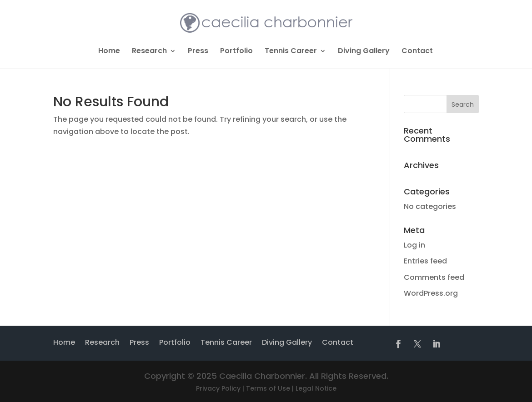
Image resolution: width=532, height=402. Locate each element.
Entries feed (425, 261)
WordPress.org (431, 293)
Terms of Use (268, 388)
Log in (414, 245)
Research (149, 52)
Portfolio (236, 52)
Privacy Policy (218, 388)
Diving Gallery (364, 52)
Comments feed (434, 277)
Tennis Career (291, 52)
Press (198, 52)
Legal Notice (316, 388)
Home (109, 52)
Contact (417, 52)
